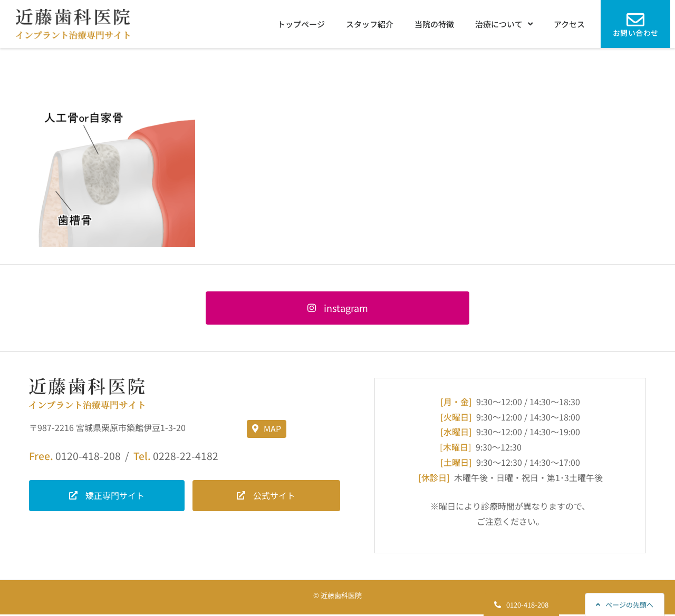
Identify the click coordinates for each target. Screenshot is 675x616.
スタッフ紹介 (370, 24)
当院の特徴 (434, 24)
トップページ (301, 24)
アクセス (569, 24)
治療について (504, 24)
